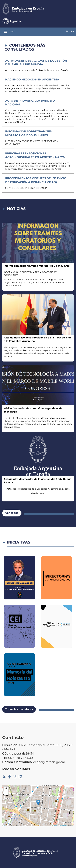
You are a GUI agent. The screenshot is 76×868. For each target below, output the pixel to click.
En (66, 21)
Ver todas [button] (12, 513)
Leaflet (55, 826)
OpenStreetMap (63, 826)
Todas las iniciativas (19, 709)
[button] (38, 802)
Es (72, 21)
